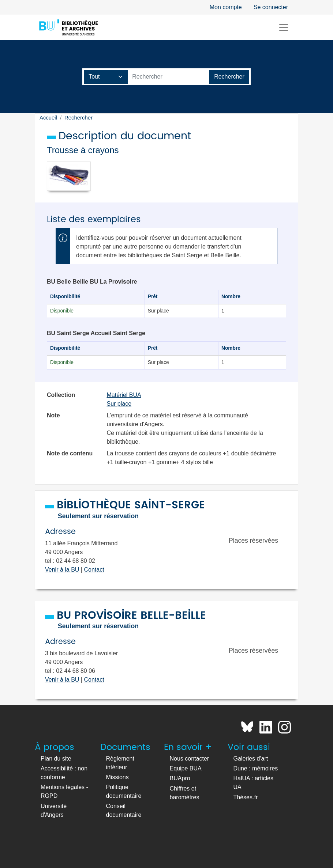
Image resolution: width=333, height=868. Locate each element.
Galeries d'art (251, 759)
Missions (117, 777)
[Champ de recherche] (106, 77)
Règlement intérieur (120, 763)
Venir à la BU (62, 570)
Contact (94, 570)
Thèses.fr (246, 797)
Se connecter (271, 7)
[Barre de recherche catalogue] (169, 77)
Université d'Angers (54, 810)
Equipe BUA (186, 768)
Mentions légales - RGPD (64, 791)
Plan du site (56, 759)
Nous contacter (190, 759)
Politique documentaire (124, 791)
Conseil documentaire (124, 810)
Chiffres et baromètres (185, 793)
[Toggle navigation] (284, 27)
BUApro (180, 778)
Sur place (119, 404)
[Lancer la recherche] (229, 77)
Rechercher (78, 118)
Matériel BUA (124, 395)
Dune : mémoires (256, 768)
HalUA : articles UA (253, 783)
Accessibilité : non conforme (64, 773)
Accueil (48, 118)
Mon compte (226, 7)
